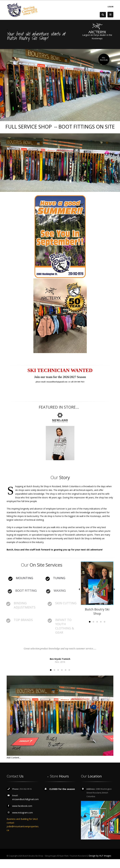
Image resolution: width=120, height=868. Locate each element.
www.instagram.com (22, 813)
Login (110, 7)
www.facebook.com (22, 806)
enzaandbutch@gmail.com (25, 799)
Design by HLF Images (100, 856)
